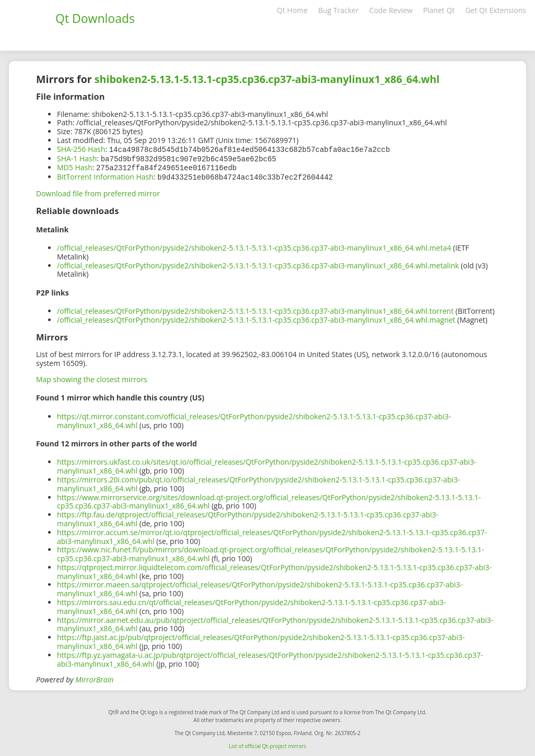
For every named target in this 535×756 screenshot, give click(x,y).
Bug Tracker (339, 10)
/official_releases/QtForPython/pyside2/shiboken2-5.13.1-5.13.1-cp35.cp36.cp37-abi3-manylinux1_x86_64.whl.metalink (258, 263)
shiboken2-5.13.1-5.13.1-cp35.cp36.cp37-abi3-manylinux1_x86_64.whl (267, 79)
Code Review (391, 10)
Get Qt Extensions (496, 10)
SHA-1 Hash (77, 158)
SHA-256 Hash (81, 149)
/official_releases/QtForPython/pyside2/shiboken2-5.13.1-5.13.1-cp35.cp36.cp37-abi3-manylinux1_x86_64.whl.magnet (256, 318)
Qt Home (292, 10)
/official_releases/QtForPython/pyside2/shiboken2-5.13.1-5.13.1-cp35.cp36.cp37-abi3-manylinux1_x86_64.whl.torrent (255, 309)
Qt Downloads (95, 18)
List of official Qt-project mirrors (268, 744)
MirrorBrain (94, 677)
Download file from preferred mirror (98, 191)
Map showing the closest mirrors (92, 377)
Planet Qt (439, 10)
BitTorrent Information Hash (105, 175)
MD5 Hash (75, 166)
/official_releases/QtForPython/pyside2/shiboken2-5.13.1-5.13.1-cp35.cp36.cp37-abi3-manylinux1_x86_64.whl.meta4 (254, 246)
